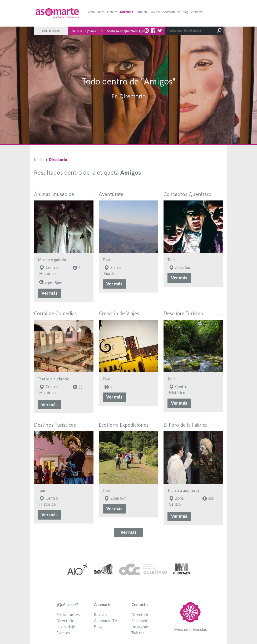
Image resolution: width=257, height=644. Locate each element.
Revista (155, 12)
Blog (185, 12)
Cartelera (142, 12)
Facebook (140, 621)
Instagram (140, 627)
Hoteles (112, 12)
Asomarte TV (171, 12)
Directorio (127, 12)
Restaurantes (96, 12)
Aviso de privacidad (190, 629)
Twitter (138, 633)
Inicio (39, 160)
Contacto (197, 12)
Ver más (50, 293)
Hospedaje (66, 627)
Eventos (63, 633)
